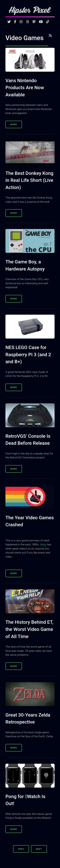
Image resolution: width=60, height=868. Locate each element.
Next (39, 849)
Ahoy (43, 544)
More (14, 124)
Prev (21, 849)
